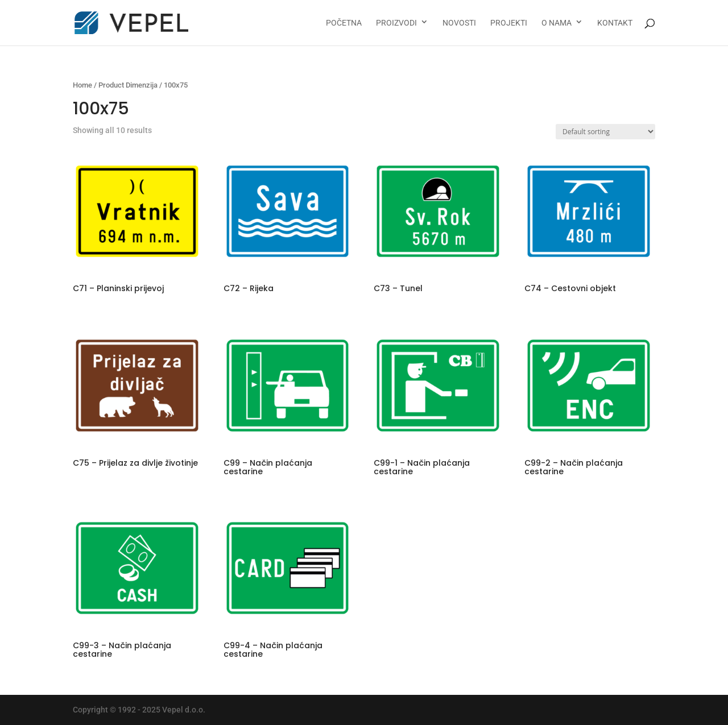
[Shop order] (605, 132)
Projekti (509, 23)
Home (82, 85)
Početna (344, 23)
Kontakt (615, 23)
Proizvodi (396, 23)
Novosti (459, 23)
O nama (557, 23)
